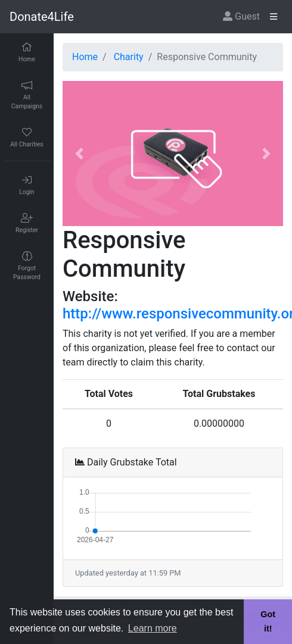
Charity (129, 57)
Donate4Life (42, 17)
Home (85, 57)
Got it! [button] (268, 621)
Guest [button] (241, 16)
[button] (79, 154)
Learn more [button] (153, 628)
